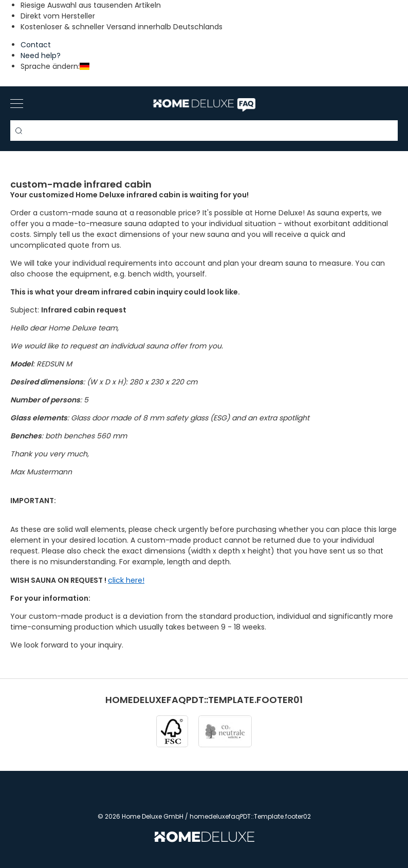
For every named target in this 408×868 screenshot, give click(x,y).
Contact (36, 45)
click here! (126, 580)
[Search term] (204, 131)
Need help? (41, 56)
